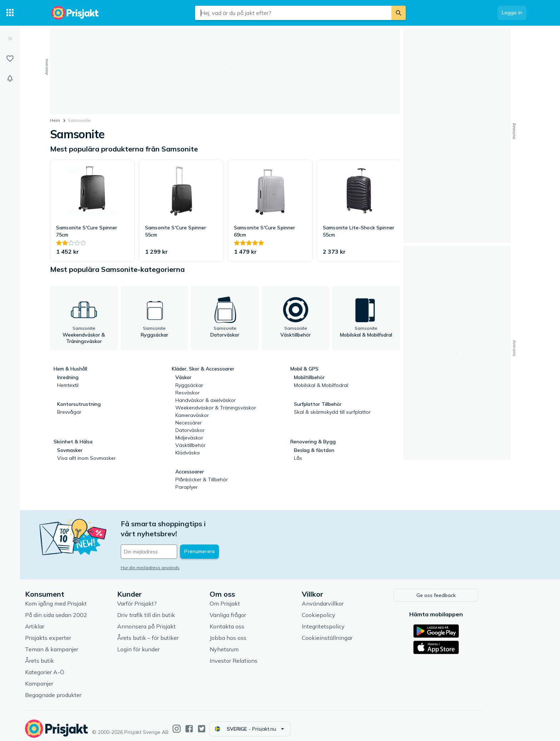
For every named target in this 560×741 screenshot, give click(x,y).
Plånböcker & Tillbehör (202, 479)
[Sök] (399, 13)
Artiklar (63, 621)
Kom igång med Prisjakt (84, 598)
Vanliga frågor (256, 610)
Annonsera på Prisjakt (175, 621)
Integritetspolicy (352, 621)
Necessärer (189, 423)
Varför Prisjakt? (166, 598)
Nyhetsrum (253, 644)
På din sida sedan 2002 (85, 610)
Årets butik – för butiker (176, 632)
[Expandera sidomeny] (10, 39)
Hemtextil (68, 385)
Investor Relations (262, 655)
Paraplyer (187, 487)
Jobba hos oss (257, 632)
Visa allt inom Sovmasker (86, 458)
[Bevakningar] (10, 79)
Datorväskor (190, 430)
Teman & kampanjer (80, 644)
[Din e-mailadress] (196, 542)
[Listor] (10, 59)
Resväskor (187, 393)
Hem (55, 120)
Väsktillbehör (191, 445)
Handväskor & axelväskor (206, 400)
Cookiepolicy (347, 610)
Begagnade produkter (82, 690)
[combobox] (293, 13)
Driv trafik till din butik (175, 610)
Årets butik (68, 655)
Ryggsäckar (189, 385)
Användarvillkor (351, 598)
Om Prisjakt (253, 598)
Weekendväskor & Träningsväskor (216, 408)
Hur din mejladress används (179, 558)
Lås (298, 458)
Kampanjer (68, 678)
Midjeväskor (189, 438)
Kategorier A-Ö (73, 667)
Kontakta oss (256, 621)
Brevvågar (69, 412)
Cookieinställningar (356, 632)
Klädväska (187, 453)
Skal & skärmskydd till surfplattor (332, 412)
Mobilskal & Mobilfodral (321, 385)
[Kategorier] (10, 13)
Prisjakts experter (77, 632)
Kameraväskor (192, 415)
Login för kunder (167, 644)
